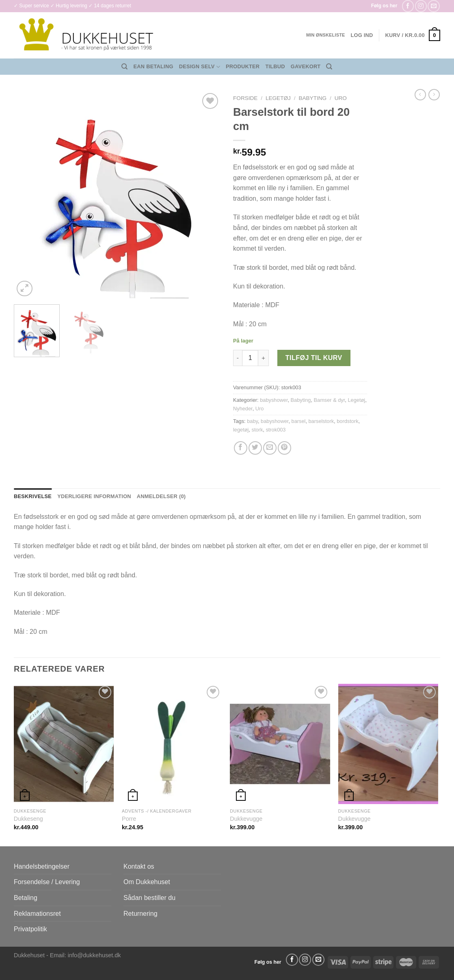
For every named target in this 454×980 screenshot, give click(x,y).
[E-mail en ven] (270, 448)
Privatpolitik (30, 929)
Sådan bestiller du (149, 898)
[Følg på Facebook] (408, 6)
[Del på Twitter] (255, 448)
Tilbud (275, 66)
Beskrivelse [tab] (33, 496)
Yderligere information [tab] (94, 496)
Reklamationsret (37, 914)
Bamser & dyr (330, 400)
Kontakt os (139, 866)
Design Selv (200, 67)
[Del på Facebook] (241, 448)
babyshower (274, 400)
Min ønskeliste (326, 35)
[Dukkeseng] (64, 744)
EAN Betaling (153, 66)
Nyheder (243, 409)
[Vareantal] (250, 358)
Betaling (26, 898)
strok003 (276, 430)
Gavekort (306, 66)
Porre (129, 819)
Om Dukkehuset (147, 882)
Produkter (243, 66)
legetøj (241, 430)
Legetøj (278, 98)
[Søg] (124, 67)
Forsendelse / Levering (47, 882)
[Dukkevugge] (280, 744)
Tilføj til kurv (314, 358)
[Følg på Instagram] (421, 6)
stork (257, 430)
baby (252, 421)
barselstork (321, 421)
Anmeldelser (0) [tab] (161, 496)
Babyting (312, 98)
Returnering (141, 914)
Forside (245, 98)
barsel (299, 421)
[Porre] (172, 744)
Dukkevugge (246, 819)
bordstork (347, 421)
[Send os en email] (433, 6)
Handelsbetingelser (42, 866)
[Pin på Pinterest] (284, 448)
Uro (341, 98)
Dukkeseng (28, 819)
